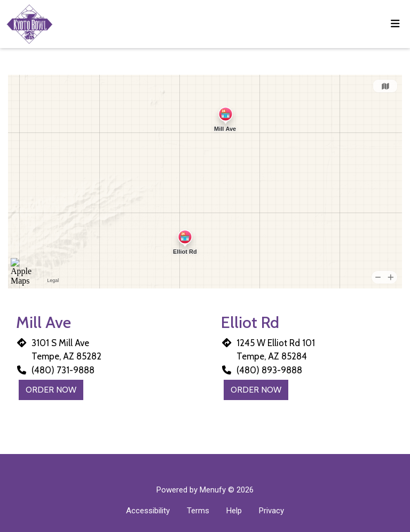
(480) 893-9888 (269, 370)
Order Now (51, 390)
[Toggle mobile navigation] (395, 24)
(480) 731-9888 (63, 370)
